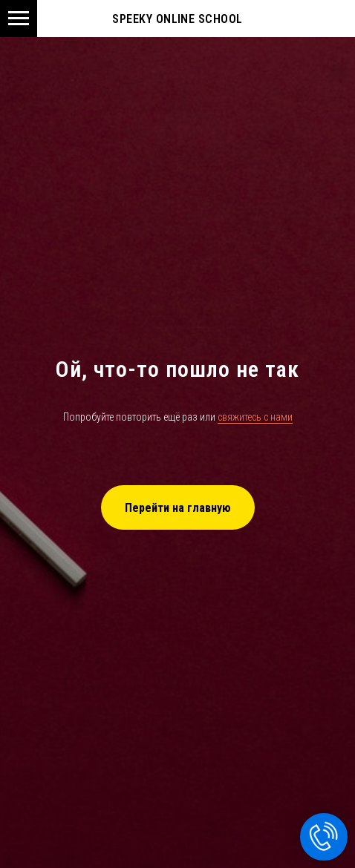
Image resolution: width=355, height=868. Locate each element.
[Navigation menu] (19, 19)
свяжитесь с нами (255, 417)
